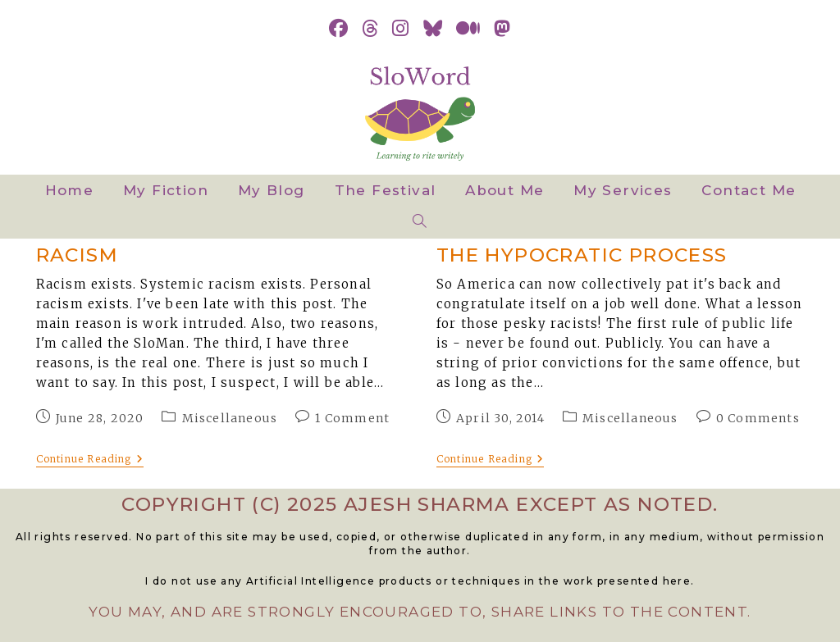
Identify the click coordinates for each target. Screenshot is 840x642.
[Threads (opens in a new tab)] (370, 29)
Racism (77, 255)
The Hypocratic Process (582, 255)
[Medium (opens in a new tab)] (468, 29)
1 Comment (352, 418)
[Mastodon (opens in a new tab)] (502, 29)
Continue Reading (90, 460)
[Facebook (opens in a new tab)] (339, 29)
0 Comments (758, 418)
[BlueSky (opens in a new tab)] (433, 29)
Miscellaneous (230, 418)
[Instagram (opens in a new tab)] (401, 29)
